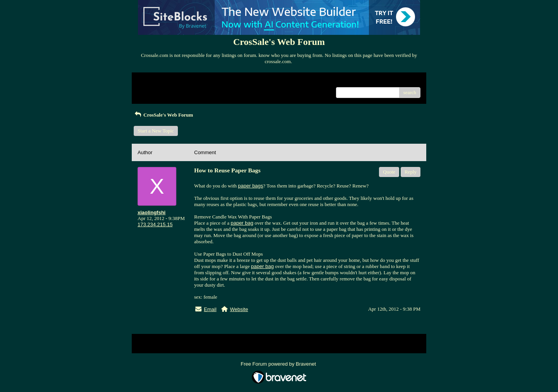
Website (239, 309)
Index (186, 81)
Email (210, 309)
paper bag (242, 223)
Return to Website (156, 81)
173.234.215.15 (155, 224)
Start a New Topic (156, 131)
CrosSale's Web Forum (163, 115)
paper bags (251, 186)
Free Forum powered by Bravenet (279, 364)
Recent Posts (151, 90)
